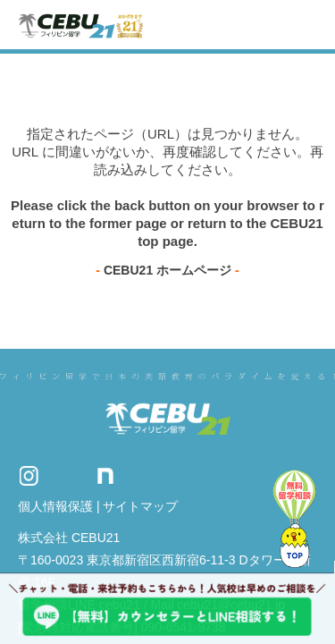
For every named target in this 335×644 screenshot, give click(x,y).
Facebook (138, 476)
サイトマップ (140, 506)
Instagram (29, 476)
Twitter (67, 476)
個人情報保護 (55, 506)
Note (105, 476)
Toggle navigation (306, 25)
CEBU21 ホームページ (167, 270)
